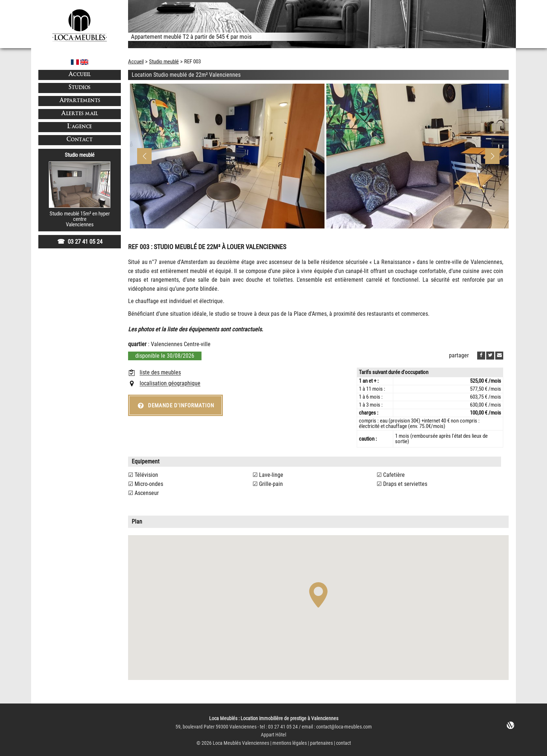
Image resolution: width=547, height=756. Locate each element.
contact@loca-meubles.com (344, 727)
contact (344, 743)
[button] (492, 156)
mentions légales (290, 743)
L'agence (80, 127)
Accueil (80, 75)
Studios (80, 88)
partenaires (321, 743)
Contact (80, 140)
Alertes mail (80, 114)
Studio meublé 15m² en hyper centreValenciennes (80, 219)
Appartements (80, 101)
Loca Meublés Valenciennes (241, 743)
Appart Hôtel (273, 735)
